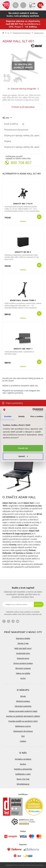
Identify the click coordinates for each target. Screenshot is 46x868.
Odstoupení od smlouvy (23, 731)
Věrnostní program (23, 668)
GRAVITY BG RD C (23, 252)
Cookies (23, 741)
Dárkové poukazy (23, 701)
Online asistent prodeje (23, 663)
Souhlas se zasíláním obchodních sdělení (23, 716)
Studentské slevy (23, 653)
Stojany (8, 141)
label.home (3, 33)
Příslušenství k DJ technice (22, 33)
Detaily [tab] (22, 416)
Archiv (23, 678)
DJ (8, 33)
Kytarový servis (23, 658)
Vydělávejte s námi (23, 774)
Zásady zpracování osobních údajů (23, 711)
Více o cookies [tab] (37, 416)
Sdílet (7, 118)
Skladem (23, 221)
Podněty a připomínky (23, 769)
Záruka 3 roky (23, 643)
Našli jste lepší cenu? (23, 648)
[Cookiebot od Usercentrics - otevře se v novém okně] (33, 410)
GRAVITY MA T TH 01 (23, 204)
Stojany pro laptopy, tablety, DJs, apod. (22, 135)
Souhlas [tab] (8, 416)
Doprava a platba (23, 638)
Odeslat (39, 604)
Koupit (39, 217)
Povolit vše (23, 448)
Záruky (23, 696)
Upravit (23, 456)
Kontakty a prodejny (23, 759)
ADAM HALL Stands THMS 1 (23, 300)
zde (36, 386)
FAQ (23, 736)
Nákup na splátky (23, 673)
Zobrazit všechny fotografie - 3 (25, 89)
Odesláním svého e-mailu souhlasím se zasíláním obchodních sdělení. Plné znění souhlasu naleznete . (23, 613)
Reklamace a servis (23, 726)
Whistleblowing (23, 784)
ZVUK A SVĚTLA (11, 124)
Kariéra (23, 764)
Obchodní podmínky (23, 706)
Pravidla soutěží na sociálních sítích (23, 721)
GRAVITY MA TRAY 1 (23, 349)
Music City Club (23, 779)
